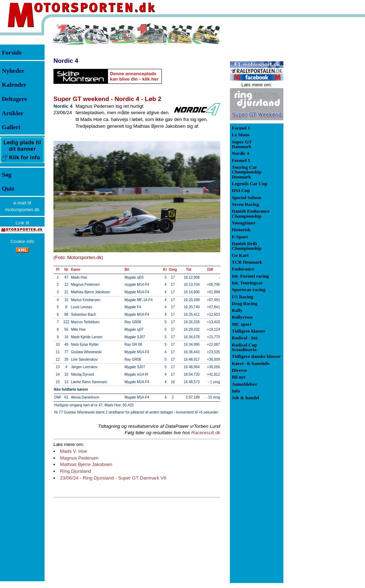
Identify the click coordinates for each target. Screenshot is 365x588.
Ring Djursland (75, 471)
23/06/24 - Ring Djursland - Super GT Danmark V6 (113, 478)
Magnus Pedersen (79, 458)
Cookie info (22, 241)
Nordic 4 (66, 61)
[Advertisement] (321, 130)
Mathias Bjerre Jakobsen (86, 464)
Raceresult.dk (206, 433)
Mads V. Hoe (73, 451)
